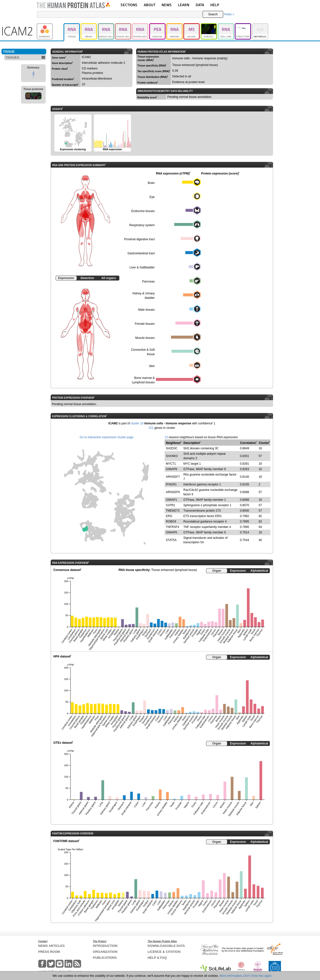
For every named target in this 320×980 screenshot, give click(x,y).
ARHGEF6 (173, 492)
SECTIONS (129, 5)
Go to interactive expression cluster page (106, 437)
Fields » (229, 14)
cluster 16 (137, 423)
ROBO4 (171, 522)
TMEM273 (173, 511)
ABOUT (150, 5)
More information (231, 976)
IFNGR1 (171, 484)
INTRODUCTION (105, 946)
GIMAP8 (171, 469)
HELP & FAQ (157, 958)
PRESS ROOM (49, 952)
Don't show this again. (258, 976)
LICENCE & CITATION (164, 952)
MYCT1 (171, 464)
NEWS (167, 5)
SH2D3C (172, 448)
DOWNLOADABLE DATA (166, 946)
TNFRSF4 (172, 527)
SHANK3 (172, 456)
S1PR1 (171, 505)
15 (166, 437)
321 (151, 428)
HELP (215, 5)
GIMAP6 (171, 532)
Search (213, 14)
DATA (200, 5)
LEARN (184, 5)
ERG (169, 516)
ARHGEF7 (173, 477)
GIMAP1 (171, 500)
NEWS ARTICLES (52, 946)
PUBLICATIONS (105, 958)
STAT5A (171, 540)
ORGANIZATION (105, 952)
